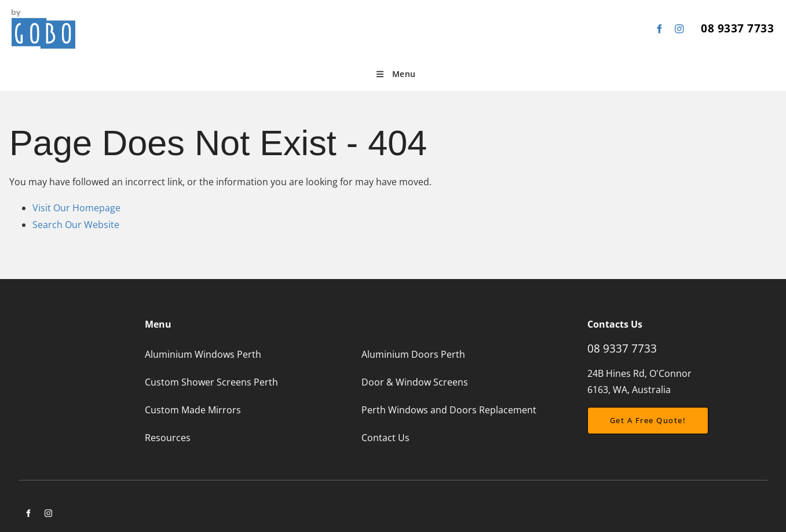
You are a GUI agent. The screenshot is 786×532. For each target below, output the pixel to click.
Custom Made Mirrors (193, 410)
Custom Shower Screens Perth (211, 382)
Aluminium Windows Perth (203, 354)
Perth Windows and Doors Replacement (449, 410)
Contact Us (385, 438)
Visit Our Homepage (76, 208)
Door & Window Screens (415, 382)
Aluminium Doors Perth (413, 354)
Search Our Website (76, 225)
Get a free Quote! (626, 415)
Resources (168, 438)
